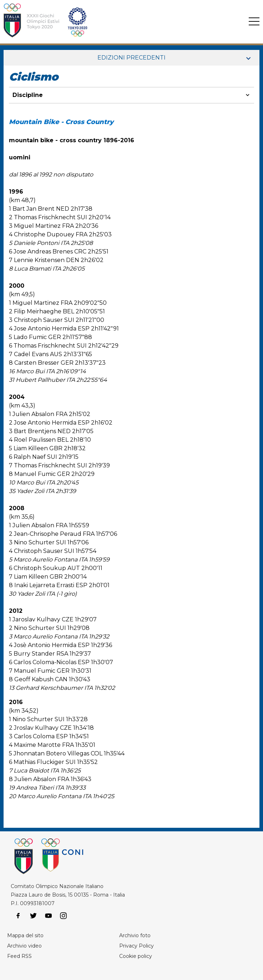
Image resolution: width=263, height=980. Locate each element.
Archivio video (24, 946)
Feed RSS (19, 956)
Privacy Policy (136, 946)
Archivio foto (135, 935)
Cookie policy (136, 956)
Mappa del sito (25, 935)
